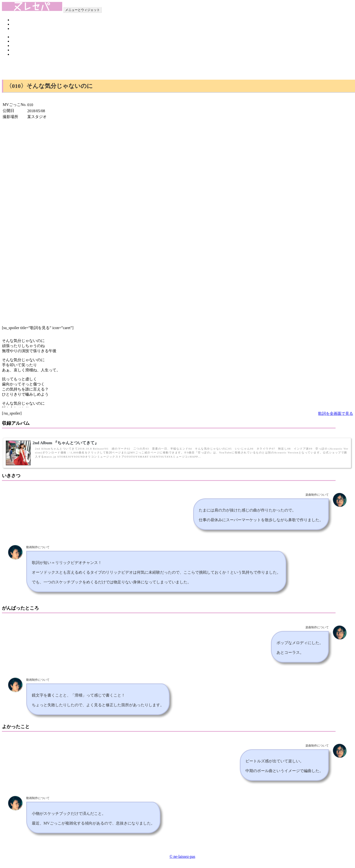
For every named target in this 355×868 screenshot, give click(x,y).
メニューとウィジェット (82, 10)
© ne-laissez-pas (182, 856)
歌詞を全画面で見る (336, 413)
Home (16, 20)
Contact (18, 29)
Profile (17, 24)
